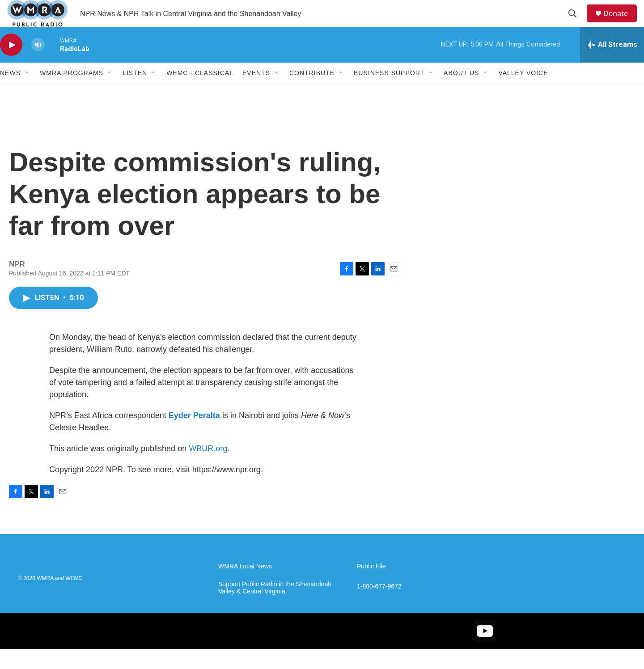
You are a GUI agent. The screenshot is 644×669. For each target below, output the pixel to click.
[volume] (38, 65)
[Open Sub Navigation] (27, 93)
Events (256, 93)
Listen (135, 93)
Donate (621, 23)
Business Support (389, 93)
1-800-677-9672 (379, 607)
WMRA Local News (245, 586)
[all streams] (612, 65)
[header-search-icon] (576, 24)
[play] (11, 65)
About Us (461, 93)
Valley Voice (523, 93)
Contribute (312, 93)
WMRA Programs (72, 93)
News (10, 93)
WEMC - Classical (200, 93)
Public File (371, 586)
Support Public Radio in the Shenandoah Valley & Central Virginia (275, 608)
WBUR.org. (209, 469)
